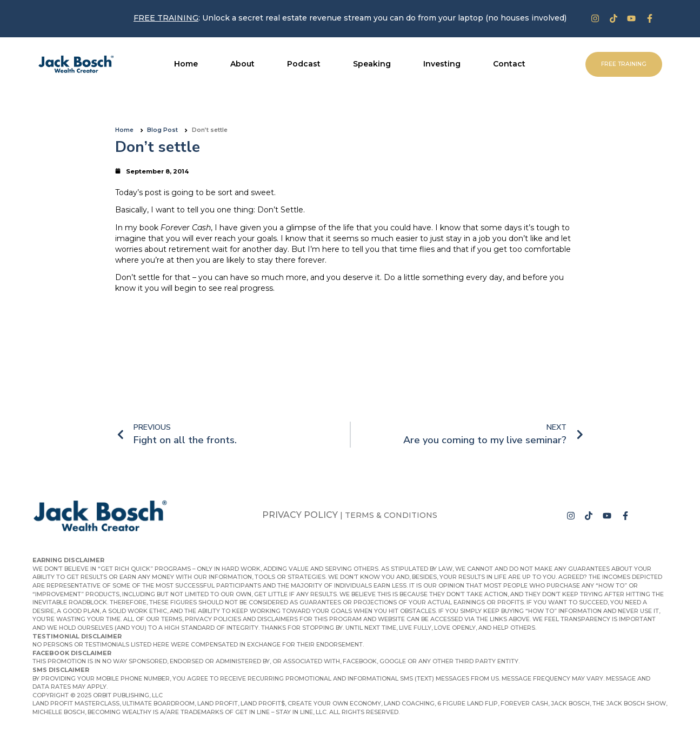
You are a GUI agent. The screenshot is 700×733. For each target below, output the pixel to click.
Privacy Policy (300, 515)
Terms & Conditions (391, 515)
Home (124, 130)
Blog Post (162, 130)
